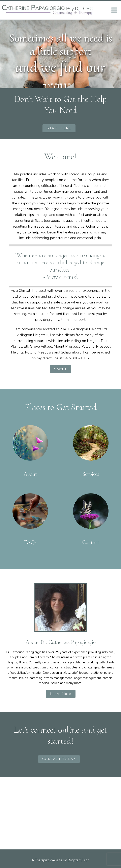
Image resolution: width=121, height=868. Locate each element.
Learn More (61, 694)
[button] (52, 84)
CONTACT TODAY (59, 759)
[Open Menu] (114, 10)
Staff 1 (60, 369)
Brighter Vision (79, 860)
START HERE (59, 128)
